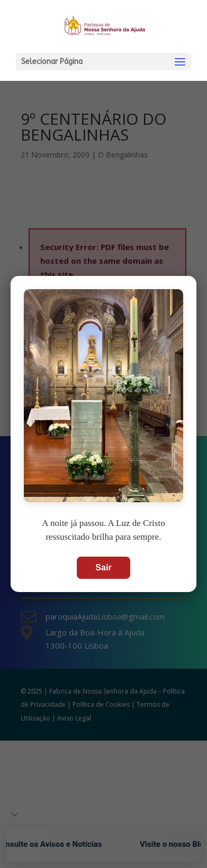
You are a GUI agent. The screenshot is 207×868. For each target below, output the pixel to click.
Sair (103, 567)
